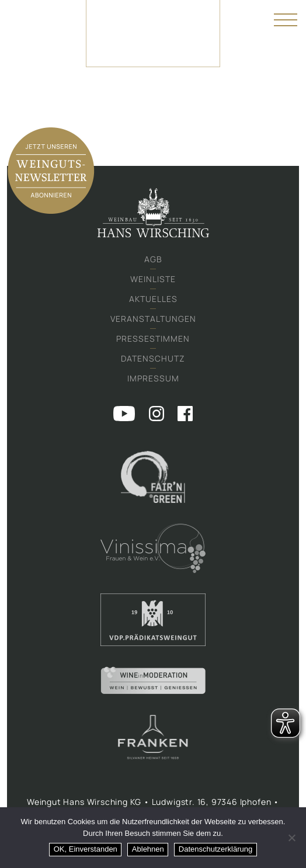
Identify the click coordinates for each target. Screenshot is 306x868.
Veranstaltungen (153, 319)
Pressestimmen (153, 338)
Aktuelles (153, 299)
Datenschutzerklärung (215, 849)
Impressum (153, 378)
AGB (153, 259)
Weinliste (153, 279)
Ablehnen (148, 849)
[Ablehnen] (291, 838)
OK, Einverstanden (86, 849)
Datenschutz (153, 358)
